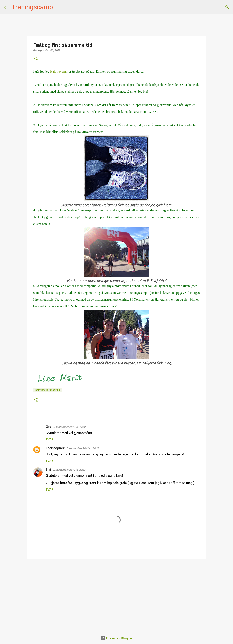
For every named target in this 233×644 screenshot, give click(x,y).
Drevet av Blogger (116, 638)
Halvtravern (58, 71)
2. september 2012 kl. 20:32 (82, 448)
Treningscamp (32, 7)
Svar (49, 439)
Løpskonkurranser (47, 390)
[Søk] (59, 7)
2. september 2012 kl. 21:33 (69, 470)
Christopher (55, 448)
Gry (48, 427)
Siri (48, 469)
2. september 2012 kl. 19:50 (69, 427)
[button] (36, 59)
